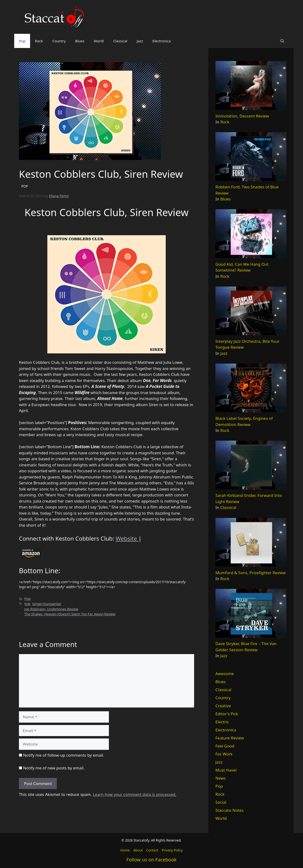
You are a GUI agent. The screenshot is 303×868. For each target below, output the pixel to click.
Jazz (140, 41)
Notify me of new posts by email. (54, 768)
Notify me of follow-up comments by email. (64, 755)
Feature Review (230, 738)
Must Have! (226, 770)
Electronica (162, 41)
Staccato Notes (229, 810)
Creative (223, 706)
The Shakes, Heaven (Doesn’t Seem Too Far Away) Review (70, 614)
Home (125, 850)
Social (221, 802)
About (138, 850)
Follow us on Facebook (151, 860)
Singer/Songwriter (47, 604)
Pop (22, 41)
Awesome (225, 674)
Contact (152, 850)
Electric (222, 722)
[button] (282, 41)
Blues (80, 41)
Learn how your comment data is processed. (135, 794)
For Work (224, 754)
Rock (39, 41)
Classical (120, 41)
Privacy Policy (172, 850)
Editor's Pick (227, 714)
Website (127, 538)
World (99, 41)
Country (59, 41)
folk (27, 604)
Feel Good (225, 746)
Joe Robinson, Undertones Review (51, 609)
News (221, 778)
